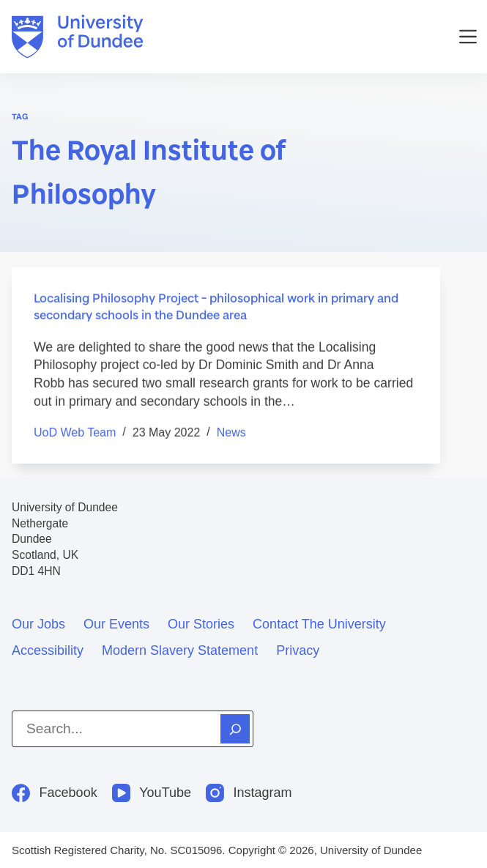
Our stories (201, 624)
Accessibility (48, 650)
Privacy (298, 650)
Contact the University (319, 624)
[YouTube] (152, 793)
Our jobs (38, 624)
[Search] (235, 729)
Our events (116, 624)
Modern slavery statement (180, 650)
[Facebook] (55, 793)
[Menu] (468, 37)
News (231, 433)
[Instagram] (249, 793)
